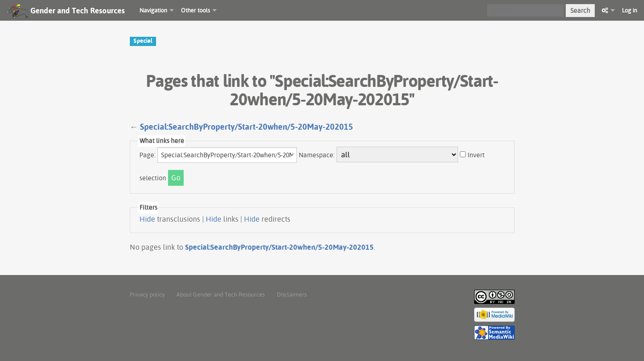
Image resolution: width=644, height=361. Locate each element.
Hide (147, 219)
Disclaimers (292, 294)
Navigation (153, 10)
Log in (629, 10)
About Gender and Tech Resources (220, 294)
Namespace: (317, 155)
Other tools (195, 10)
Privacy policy (147, 294)
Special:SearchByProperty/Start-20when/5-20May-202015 (247, 127)
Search (580, 11)
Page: (148, 155)
